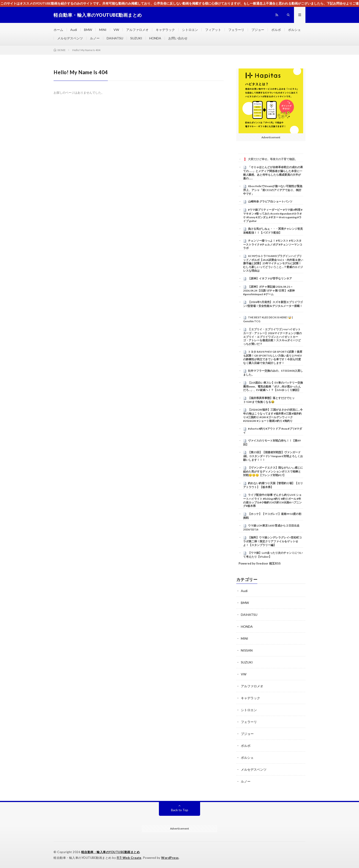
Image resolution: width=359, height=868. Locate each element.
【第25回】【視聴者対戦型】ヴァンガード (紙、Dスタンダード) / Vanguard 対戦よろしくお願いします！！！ (273, 456)
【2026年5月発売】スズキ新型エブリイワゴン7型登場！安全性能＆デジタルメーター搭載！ (273, 304)
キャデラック (165, 30)
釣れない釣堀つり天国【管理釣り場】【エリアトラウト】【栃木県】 (273, 485)
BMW (88, 30)
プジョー (258, 30)
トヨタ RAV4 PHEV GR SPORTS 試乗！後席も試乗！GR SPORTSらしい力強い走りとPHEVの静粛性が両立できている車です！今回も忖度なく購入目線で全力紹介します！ (273, 357)
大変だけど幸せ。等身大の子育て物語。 (273, 159)
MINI (103, 30)
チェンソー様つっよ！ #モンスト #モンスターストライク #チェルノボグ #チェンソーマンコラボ (273, 244)
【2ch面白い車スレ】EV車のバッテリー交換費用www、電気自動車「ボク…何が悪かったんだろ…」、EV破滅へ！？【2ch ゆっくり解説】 (273, 386)
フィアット (213, 30)
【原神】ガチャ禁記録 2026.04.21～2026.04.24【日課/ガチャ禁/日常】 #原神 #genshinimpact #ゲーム (269, 290)
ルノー (95, 38)
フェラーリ (236, 30)
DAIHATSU (115, 38)
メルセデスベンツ (70, 38)
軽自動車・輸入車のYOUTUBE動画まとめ (111, 852)
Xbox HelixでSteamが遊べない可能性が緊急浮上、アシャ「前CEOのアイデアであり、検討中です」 (273, 190)
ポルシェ (294, 30)
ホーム (58, 30)
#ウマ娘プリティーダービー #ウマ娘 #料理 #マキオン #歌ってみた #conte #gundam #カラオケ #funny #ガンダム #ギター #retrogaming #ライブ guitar (273, 215)
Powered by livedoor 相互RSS (260, 563)
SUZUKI (136, 38)
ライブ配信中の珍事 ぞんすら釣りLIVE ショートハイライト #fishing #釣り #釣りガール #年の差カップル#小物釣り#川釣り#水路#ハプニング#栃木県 (272, 500)
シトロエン (190, 30)
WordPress (170, 858)
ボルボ (276, 30)
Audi (74, 30)
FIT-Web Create (129, 858)
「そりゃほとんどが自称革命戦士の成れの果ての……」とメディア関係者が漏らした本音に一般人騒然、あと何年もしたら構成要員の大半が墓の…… (273, 173)
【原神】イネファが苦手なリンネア (270, 278)
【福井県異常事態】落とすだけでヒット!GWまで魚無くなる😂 (269, 400)
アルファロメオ (137, 30)
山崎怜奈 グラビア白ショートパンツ (270, 201)
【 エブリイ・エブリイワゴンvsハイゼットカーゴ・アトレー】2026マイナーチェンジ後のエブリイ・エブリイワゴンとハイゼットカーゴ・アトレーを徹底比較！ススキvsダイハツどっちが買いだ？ (272, 337)
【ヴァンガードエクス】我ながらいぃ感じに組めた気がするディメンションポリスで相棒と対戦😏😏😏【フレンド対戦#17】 (273, 471)
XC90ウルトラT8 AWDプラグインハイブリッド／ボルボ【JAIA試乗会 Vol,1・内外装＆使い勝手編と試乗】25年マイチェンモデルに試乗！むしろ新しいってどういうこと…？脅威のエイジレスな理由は (273, 263)
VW (116, 30)
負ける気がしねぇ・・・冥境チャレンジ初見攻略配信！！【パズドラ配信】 (273, 231)
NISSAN (247, 650)
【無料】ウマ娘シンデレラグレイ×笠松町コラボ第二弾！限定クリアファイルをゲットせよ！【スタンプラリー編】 (272, 541)
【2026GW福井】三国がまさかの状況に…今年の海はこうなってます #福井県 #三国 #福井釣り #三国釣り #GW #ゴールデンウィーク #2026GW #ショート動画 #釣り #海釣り (273, 415)
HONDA (155, 38)
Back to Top (180, 810)
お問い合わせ (178, 38)
